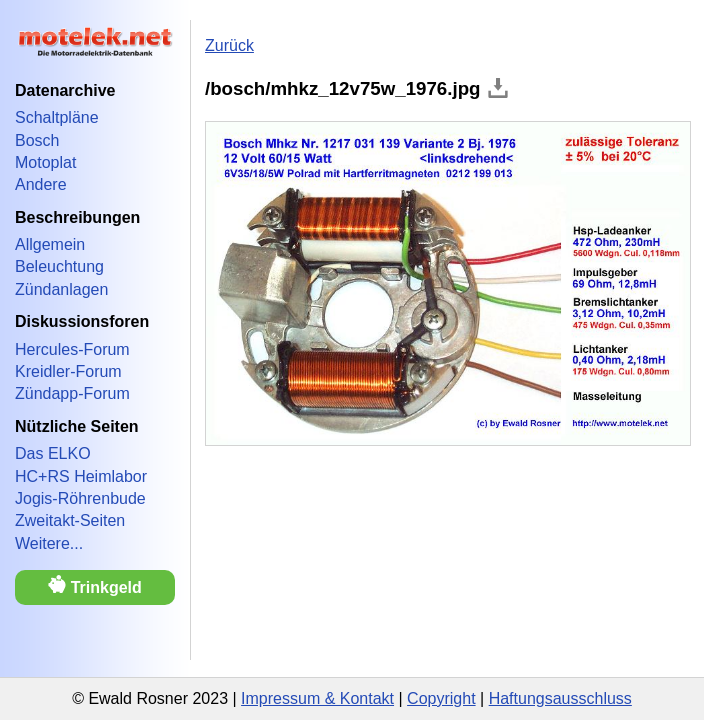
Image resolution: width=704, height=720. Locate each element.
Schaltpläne (57, 117)
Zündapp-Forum (72, 393)
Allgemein (50, 244)
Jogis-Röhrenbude (80, 498)
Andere (41, 184)
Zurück (229, 45)
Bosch (37, 140)
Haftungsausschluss (560, 698)
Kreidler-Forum (68, 371)
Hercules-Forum (72, 349)
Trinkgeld (95, 585)
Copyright (441, 698)
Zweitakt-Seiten (70, 520)
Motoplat (45, 162)
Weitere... (49, 543)
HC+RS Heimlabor (81, 476)
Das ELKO (53, 453)
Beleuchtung (59, 266)
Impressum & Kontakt (317, 698)
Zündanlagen (61, 289)
